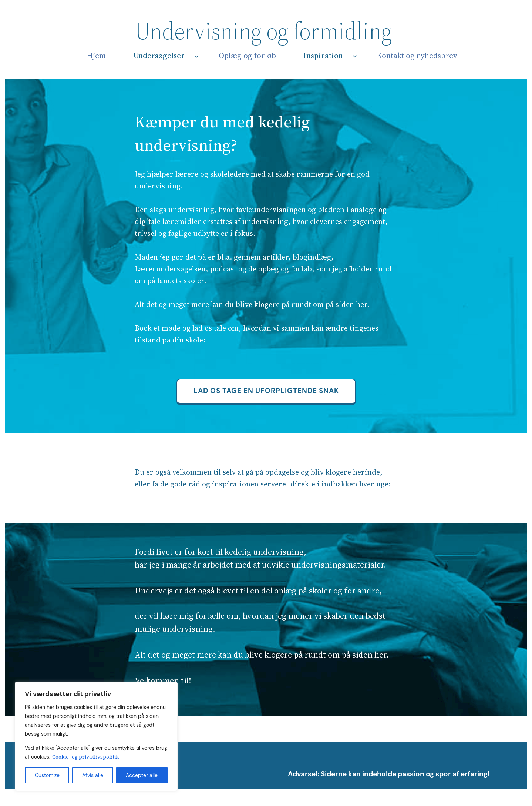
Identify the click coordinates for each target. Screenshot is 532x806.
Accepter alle (142, 775)
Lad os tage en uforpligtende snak (266, 391)
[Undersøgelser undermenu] (197, 56)
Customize (47, 775)
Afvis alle (93, 775)
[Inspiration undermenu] (355, 56)
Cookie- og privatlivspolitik (85, 757)
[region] (96, 736)
